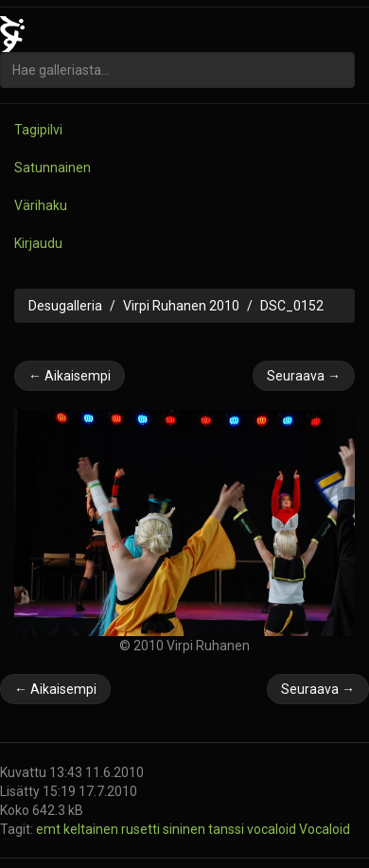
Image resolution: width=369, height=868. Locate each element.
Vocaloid (325, 829)
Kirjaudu (38, 243)
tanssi (228, 829)
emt (50, 829)
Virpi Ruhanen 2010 (181, 306)
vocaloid (273, 829)
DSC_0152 (292, 306)
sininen (185, 829)
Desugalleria (65, 306)
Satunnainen (53, 168)
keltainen (92, 829)
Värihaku (41, 205)
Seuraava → (304, 376)
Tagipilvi (38, 130)
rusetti (142, 829)
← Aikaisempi (70, 376)
